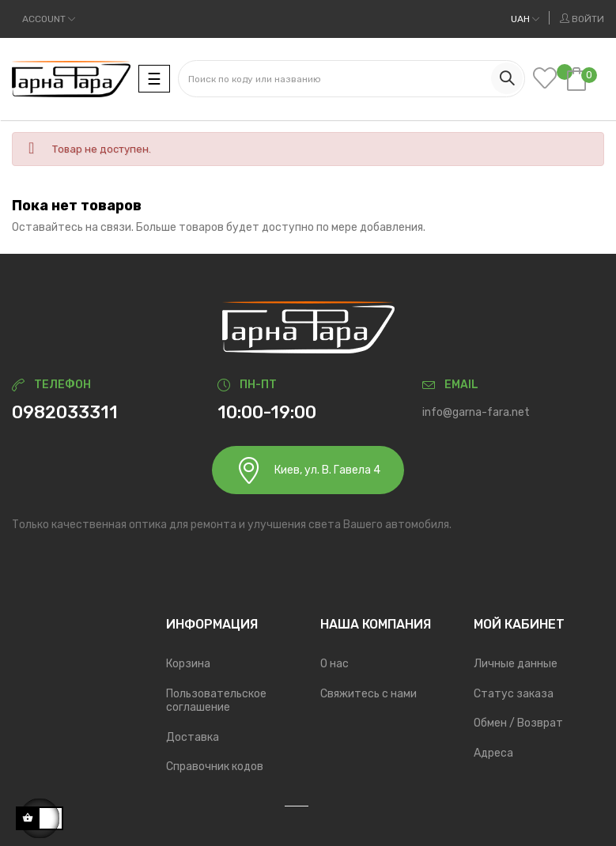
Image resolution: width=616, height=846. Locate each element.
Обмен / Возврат (518, 723)
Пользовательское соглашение (216, 701)
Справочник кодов (215, 767)
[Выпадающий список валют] (525, 19)
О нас (334, 664)
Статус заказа (514, 694)
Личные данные (516, 664)
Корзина (188, 664)
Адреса (493, 753)
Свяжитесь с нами (368, 694)
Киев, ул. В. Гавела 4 (308, 470)
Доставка (193, 737)
